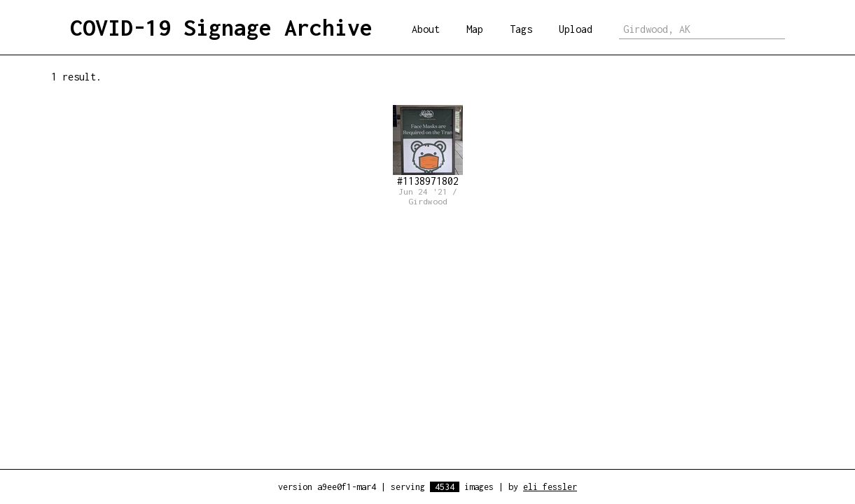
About (426, 29)
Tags (521, 29)
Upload (576, 29)
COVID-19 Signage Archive (221, 27)
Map (475, 29)
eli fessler (550, 487)
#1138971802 (428, 146)
